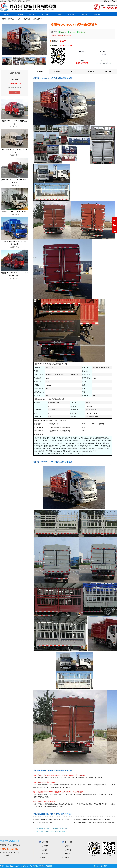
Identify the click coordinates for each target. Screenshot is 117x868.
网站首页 (7, 14)
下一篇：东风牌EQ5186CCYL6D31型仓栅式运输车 (50, 831)
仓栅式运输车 (36, 19)
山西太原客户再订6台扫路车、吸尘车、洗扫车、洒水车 (52, 819)
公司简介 (45, 846)
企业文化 (45, 850)
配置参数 (74, 72)
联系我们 (106, 1)
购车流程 (71, 14)
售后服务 (84, 14)
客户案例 (58, 14)
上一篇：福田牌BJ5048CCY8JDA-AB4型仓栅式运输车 (51, 828)
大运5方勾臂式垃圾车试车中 (44, 822)
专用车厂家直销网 (9, 841)
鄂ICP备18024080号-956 (14, 866)
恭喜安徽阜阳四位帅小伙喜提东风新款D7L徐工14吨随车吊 (94, 819)
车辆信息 (40, 72)
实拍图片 (57, 72)
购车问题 (91, 72)
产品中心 (19, 14)
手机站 (113, 1)
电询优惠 (15, 92)
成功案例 (108, 72)
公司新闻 (45, 14)
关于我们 (32, 14)
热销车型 (27, 19)
